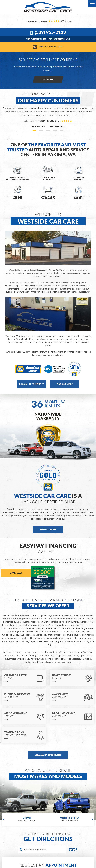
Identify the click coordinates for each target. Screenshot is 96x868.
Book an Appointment (31, 384)
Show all (48, 79)
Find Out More (48, 529)
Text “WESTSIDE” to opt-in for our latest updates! (48, 39)
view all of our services (48, 755)
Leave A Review (38, 126)
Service (20, 677)
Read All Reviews (57, 126)
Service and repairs (20, 734)
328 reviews (66, 21)
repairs (68, 677)
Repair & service (27, 819)
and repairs (20, 696)
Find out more (65, 384)
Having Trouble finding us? (48, 837)
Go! (73, 850)
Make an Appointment (51, 47)
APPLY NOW (16, 573)
